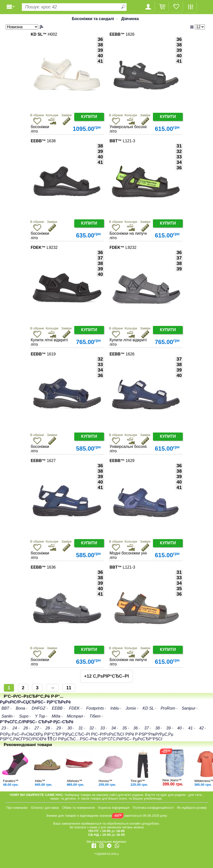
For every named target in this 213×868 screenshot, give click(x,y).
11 (69, 688)
